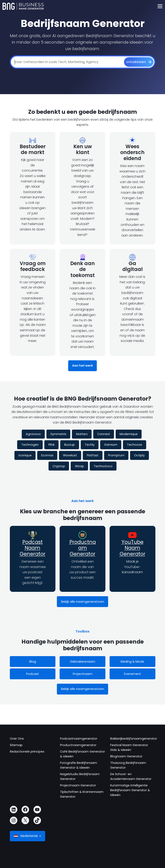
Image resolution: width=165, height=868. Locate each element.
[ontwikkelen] (139, 62)
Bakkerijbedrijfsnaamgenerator (134, 739)
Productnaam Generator (83, 548)
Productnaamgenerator (78, 745)
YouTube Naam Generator (132, 548)
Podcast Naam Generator (33, 548)
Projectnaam (83, 674)
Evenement (132, 674)
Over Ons (17, 739)
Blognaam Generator (126, 756)
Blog (33, 662)
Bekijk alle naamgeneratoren (83, 602)
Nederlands (26, 836)
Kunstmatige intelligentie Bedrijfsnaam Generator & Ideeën (130, 790)
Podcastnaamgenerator (79, 739)
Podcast (33, 674)
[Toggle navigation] (160, 6)
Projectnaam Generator (78, 785)
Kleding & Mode (132, 662)
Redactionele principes (27, 752)
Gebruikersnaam (83, 662)
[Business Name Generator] (23, 6)
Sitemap (16, 745)
